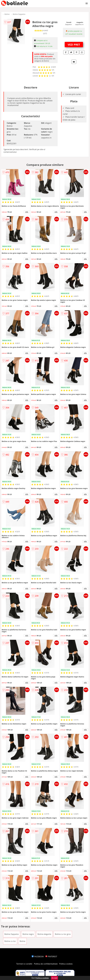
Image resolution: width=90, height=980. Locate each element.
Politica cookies (66, 964)
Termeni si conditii (24, 964)
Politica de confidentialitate (46, 964)
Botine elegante (44, 934)
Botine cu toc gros (63, 934)
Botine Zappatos (19, 14)
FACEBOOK (38, 957)
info (27, 212)
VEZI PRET (74, 44)
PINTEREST (51, 957)
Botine (7, 14)
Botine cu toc (10, 941)
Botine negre (28, 934)
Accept (54, 978)
